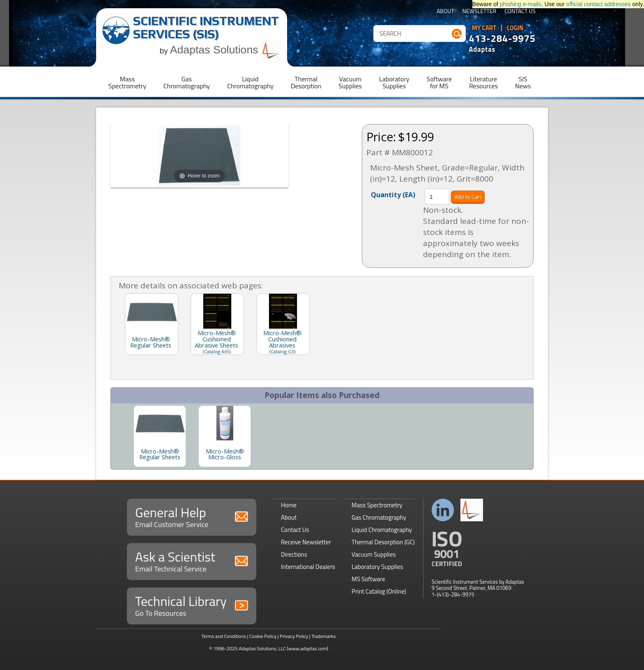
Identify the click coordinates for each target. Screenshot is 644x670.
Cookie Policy (263, 636)
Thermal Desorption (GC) (383, 542)
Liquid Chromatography (382, 530)
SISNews (523, 82)
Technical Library (192, 605)
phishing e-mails (521, 4)
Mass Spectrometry (377, 505)
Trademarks (323, 636)
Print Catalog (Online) (379, 591)
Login (515, 28)
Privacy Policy (294, 636)
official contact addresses (599, 4)
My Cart (484, 28)
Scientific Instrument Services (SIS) (206, 27)
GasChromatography (187, 82)
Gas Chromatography (379, 517)
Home (289, 505)
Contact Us (520, 12)
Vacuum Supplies (374, 554)
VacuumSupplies (350, 82)
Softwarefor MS (439, 82)
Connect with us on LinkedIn (443, 510)
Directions (294, 554)
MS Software (368, 579)
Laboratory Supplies (377, 567)
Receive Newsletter (306, 542)
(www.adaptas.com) (307, 648)
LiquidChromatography (250, 82)
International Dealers (308, 567)
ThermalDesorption (306, 82)
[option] (160, 436)
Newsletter (480, 12)
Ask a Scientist (192, 561)
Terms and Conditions (224, 636)
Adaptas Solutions (225, 50)
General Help (192, 516)
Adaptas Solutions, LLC (262, 648)
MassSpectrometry (127, 82)
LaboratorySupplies (394, 82)
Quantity (393, 194)
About (445, 12)
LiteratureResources (483, 82)
